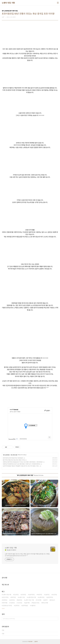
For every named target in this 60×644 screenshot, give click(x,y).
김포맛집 (17, 605)
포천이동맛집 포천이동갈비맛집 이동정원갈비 (13, 458)
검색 (56, 619)
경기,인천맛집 (6, 455)
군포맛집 (12, 600)
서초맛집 (20, 603)
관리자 (36, 641)
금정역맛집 (50, 597)
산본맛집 (47, 595)
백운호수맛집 (36, 603)
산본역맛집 (32, 595)
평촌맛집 (20, 600)
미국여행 (39, 600)
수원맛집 (12, 603)
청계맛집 (5, 600)
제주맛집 (14, 597)
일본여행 (27, 603)
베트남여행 (45, 603)
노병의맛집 (41, 597)
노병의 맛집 (22, 597)
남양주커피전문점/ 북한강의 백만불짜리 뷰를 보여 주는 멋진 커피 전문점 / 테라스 (21, 466)
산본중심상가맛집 (7, 605)
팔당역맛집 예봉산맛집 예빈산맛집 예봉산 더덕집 (14, 460)
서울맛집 (33, 605)
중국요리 (53, 600)
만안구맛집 (5, 597)
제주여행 (5, 603)
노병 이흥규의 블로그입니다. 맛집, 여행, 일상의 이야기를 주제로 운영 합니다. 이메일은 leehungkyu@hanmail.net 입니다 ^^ (27, 555)
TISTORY (30, 641)
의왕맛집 (40, 595)
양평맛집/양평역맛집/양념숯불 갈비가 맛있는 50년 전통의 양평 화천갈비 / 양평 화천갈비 (23, 462)
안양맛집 (24, 595)
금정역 (46, 600)
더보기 (3, 608)
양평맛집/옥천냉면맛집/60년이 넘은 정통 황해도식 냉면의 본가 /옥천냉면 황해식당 (22, 464)
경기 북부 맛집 (14, 455)
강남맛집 (55, 595)
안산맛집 (16, 595)
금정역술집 (25, 605)
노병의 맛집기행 (7, 595)
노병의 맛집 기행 (8, 3)
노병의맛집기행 (32, 597)
